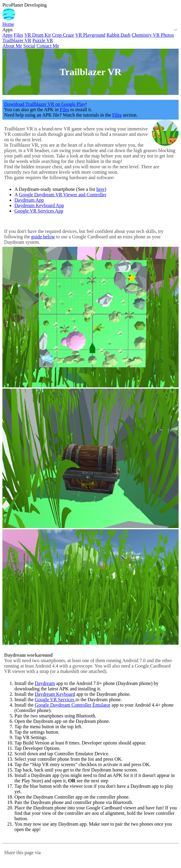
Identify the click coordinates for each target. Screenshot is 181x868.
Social (29, 46)
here (101, 189)
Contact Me (48, 46)
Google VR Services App (39, 211)
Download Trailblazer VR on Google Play (45, 104)
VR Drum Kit (38, 35)
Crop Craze (63, 35)
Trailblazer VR (17, 40)
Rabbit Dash (119, 35)
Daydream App (29, 200)
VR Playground (90, 35)
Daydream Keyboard (55, 694)
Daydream (45, 683)
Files (19, 35)
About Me (12, 46)
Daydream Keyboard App (39, 205)
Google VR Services (55, 700)
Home (8, 24)
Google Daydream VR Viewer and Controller (63, 195)
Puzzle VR (43, 40)
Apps (8, 30)
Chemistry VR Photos (153, 35)
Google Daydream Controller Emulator (73, 705)
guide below (43, 237)
